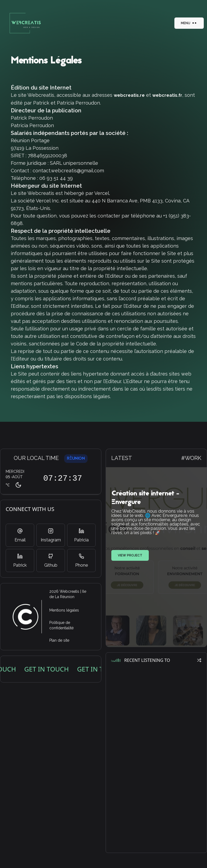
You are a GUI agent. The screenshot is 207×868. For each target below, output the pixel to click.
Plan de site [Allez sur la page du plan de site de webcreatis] (59, 640)
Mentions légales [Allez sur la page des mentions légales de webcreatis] (64, 610)
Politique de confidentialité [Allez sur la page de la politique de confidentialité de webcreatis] (61, 625)
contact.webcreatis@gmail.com (68, 171)
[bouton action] (24, 23)
